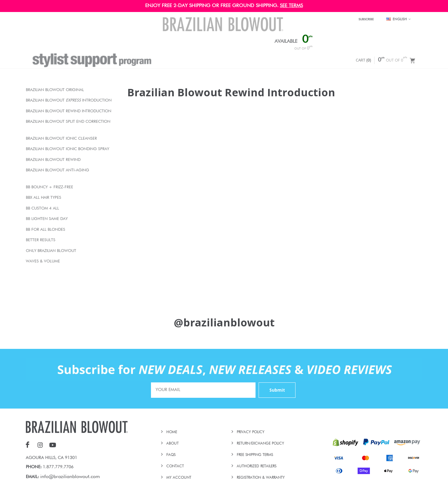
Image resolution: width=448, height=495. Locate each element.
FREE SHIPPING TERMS (255, 455)
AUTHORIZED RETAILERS (257, 466)
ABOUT (172, 444)
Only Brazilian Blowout (51, 251)
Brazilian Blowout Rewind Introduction (69, 111)
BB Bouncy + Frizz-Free (50, 187)
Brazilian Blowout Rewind (53, 160)
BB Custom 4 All (42, 208)
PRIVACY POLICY (251, 432)
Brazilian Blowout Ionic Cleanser (61, 139)
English (398, 19)
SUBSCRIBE (366, 19)
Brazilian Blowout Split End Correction (68, 122)
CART (363, 60)
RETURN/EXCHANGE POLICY (260, 444)
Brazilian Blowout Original (55, 90)
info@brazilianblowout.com (70, 477)
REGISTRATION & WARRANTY (261, 478)
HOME (172, 432)
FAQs (171, 455)
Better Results (41, 240)
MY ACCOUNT (179, 478)
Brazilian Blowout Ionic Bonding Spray (67, 149)
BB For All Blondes (46, 230)
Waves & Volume (43, 261)
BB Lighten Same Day (47, 219)
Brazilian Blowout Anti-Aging (57, 170)
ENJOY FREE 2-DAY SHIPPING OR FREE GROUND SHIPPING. (212, 6)
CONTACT (175, 466)
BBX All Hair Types (44, 198)
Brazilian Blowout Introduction (69, 100)
